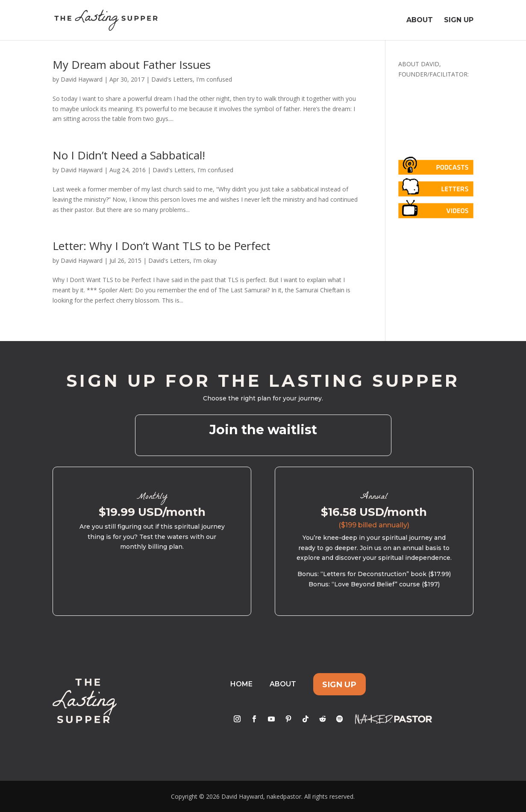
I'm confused (214, 79)
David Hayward (82, 79)
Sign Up (459, 21)
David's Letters (172, 79)
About (420, 21)
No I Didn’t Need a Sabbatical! (129, 155)
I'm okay (205, 260)
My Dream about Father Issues (132, 65)
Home (241, 684)
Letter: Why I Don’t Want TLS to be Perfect (162, 246)
